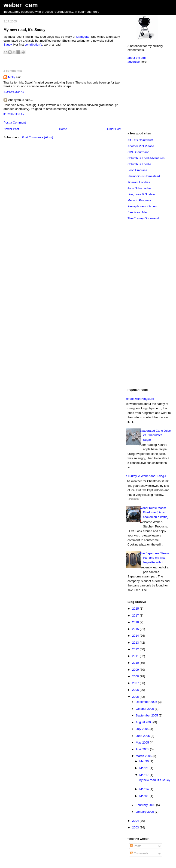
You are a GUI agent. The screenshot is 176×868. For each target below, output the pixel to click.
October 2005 (145, 709)
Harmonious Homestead (144, 176)
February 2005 (146, 805)
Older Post (114, 129)
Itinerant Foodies (139, 182)
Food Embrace (137, 170)
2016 (136, 622)
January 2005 (145, 812)
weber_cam (21, 5)
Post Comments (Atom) (38, 137)
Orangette (83, 37)
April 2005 (143, 749)
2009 (136, 670)
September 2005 (147, 715)
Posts (136, 846)
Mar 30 (144, 761)
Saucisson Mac (138, 212)
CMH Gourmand (138, 152)
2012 (136, 649)
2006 (136, 690)
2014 (136, 636)
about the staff (137, 58)
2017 (136, 615)
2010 (136, 663)
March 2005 (144, 756)
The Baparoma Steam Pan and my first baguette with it (154, 558)
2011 (136, 656)
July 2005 (143, 729)
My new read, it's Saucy (24, 30)
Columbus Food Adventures (146, 158)
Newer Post (11, 129)
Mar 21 (144, 768)
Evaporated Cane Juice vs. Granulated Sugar (155, 435)
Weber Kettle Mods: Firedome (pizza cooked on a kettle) (154, 512)
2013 (136, 643)
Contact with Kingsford (139, 399)
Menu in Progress (139, 200)
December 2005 (147, 702)
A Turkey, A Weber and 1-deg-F (146, 476)
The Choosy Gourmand (143, 218)
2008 (136, 676)
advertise (134, 62)
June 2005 (143, 736)
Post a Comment (15, 122)
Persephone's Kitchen (142, 206)
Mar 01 (144, 796)
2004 (136, 821)
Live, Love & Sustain (141, 194)
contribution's (33, 45)
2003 (136, 827)
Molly (12, 77)
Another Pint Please (141, 146)
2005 (136, 697)
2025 (136, 609)
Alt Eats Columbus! (140, 140)
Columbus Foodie (139, 164)
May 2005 (143, 742)
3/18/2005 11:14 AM (14, 92)
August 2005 (144, 722)
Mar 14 (144, 789)
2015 (136, 629)
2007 (136, 683)
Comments (139, 853)
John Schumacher (140, 188)
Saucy (8, 45)
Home (63, 129)
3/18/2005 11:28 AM (14, 114)
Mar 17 (144, 775)
